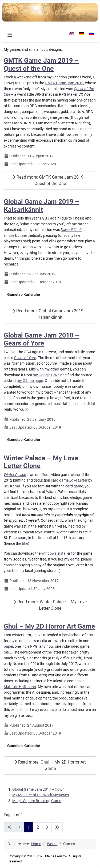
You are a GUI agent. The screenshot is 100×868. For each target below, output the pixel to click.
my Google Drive (46, 375)
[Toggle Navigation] (10, 35)
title (25, 544)
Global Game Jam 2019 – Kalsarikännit (41, 205)
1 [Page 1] (29, 827)
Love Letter (78, 480)
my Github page (30, 381)
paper (8, 646)
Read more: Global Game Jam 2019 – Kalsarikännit (50, 314)
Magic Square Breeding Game (37, 801)
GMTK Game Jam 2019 (64, 83)
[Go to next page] (47, 827)
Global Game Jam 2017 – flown (38, 789)
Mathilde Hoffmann (20, 687)
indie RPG (30, 646)
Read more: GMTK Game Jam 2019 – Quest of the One (50, 180)
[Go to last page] (57, 827)
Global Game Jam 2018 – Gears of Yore (41, 339)
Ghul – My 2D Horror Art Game (49, 626)
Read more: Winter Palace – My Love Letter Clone (50, 605)
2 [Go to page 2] (38, 827)
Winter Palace (15, 475)
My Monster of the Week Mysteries (41, 795)
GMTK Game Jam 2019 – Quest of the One (41, 64)
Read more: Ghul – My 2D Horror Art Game (50, 765)
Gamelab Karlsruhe (24, 294)
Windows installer (56, 553)
